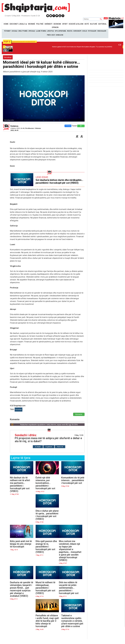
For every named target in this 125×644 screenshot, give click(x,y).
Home (6, 24)
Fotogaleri (92, 31)
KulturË (94, 24)
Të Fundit (7, 31)
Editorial (102, 24)
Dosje (85, 31)
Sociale (15, 31)
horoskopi (19, 410)
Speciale (32, 31)
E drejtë (38, 447)
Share (68, 126)
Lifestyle (51, 31)
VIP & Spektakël (61, 31)
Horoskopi (77, 31)
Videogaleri (102, 31)
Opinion (55, 27)
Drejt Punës (23, 31)
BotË (87, 24)
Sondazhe (59, 35)
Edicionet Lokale (18, 24)
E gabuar (49, 447)
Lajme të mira (41, 31)
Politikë (40, 24)
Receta (70, 31)
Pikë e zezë (51, 35)
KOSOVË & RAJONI (76, 24)
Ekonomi (57, 24)
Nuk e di (60, 447)
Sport (65, 24)
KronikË (32, 24)
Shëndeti (48, 24)
